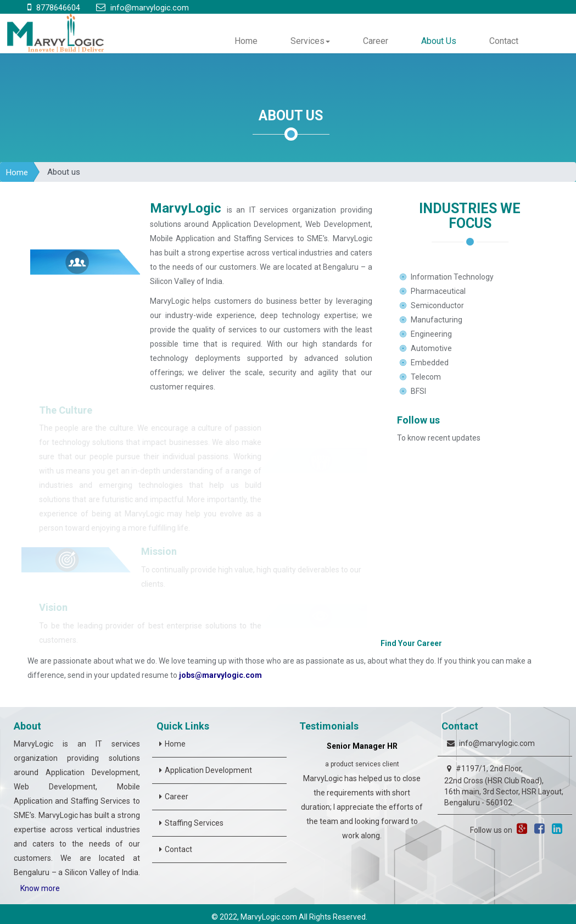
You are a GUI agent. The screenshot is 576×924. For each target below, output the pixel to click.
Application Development (208, 770)
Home (246, 41)
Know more (40, 888)
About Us (439, 41)
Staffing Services (194, 823)
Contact (504, 41)
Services (310, 41)
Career (376, 41)
